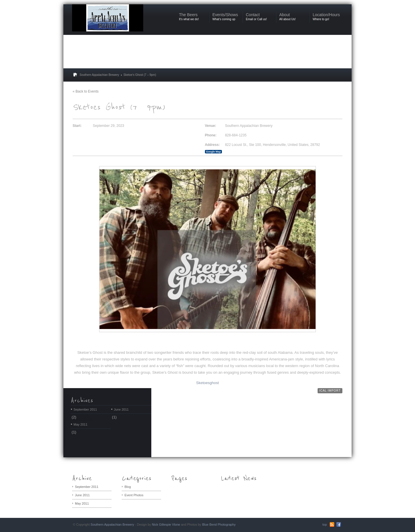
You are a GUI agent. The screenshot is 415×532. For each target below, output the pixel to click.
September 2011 (85, 409)
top (325, 525)
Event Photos (134, 495)
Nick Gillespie (162, 525)
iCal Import (330, 391)
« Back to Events (86, 91)
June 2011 (121, 409)
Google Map (214, 152)
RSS (332, 525)
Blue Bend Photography (219, 525)
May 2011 (80, 424)
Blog (128, 487)
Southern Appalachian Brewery (99, 75)
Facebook (339, 525)
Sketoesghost (208, 383)
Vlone (176, 525)
